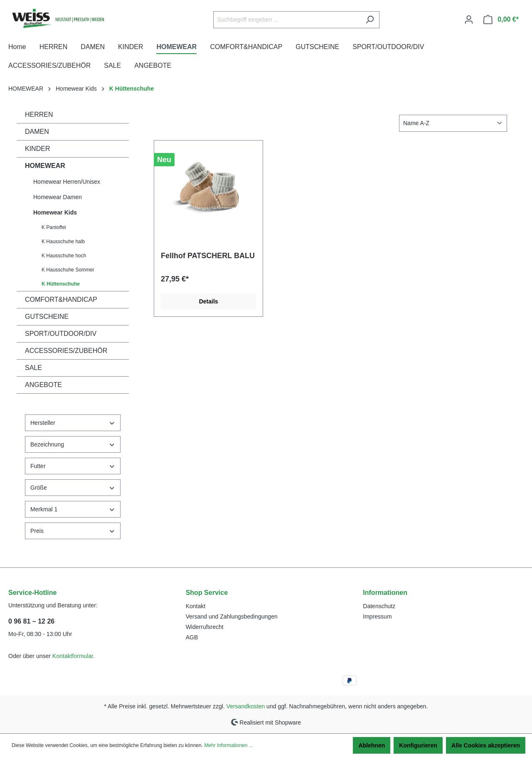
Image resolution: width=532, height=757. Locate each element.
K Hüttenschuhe (61, 284)
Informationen (385, 593)
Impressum (377, 616)
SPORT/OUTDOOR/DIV (61, 334)
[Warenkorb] (501, 20)
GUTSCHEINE (47, 317)
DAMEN (37, 132)
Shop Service (207, 593)
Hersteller (73, 423)
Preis (73, 531)
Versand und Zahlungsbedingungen (232, 616)
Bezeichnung (73, 445)
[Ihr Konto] (469, 20)
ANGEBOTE (43, 385)
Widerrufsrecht (205, 627)
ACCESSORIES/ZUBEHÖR (66, 351)
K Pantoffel (54, 227)
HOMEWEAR (45, 166)
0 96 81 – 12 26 (31, 621)
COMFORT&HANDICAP (61, 300)
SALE (33, 368)
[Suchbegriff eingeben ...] (287, 20)
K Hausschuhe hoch (64, 256)
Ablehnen (372, 745)
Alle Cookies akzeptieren (486, 745)
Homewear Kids (55, 212)
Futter (73, 466)
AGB (192, 637)
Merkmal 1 (73, 509)
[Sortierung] (453, 123)
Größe (73, 488)
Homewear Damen (58, 197)
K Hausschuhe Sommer (68, 270)
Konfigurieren (418, 745)
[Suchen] (370, 20)
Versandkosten (246, 706)
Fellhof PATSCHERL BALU (208, 256)
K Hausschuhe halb (63, 242)
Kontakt (196, 606)
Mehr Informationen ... (228, 745)
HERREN (39, 115)
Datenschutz (379, 606)
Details (209, 301)
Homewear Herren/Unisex (67, 182)
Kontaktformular (73, 656)
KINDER (37, 149)
